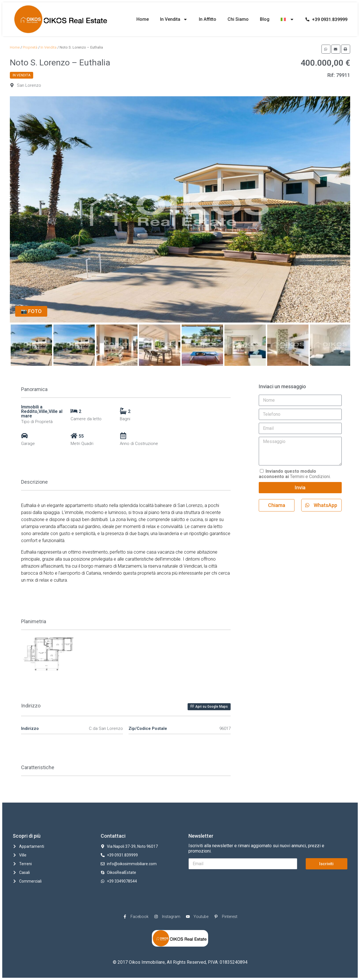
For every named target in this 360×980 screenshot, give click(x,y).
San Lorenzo (29, 85)
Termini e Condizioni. (295, 474)
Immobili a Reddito (32, 409)
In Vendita (174, 19)
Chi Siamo (238, 19)
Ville (43, 411)
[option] (180, 210)
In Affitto (208, 19)
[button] (326, 49)
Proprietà (30, 47)
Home (143, 19)
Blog (265, 19)
